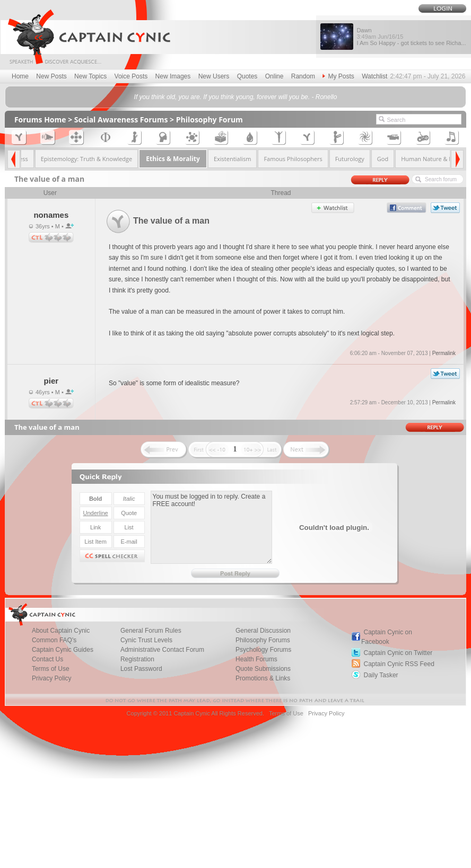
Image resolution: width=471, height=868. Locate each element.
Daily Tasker (381, 675)
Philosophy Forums (263, 640)
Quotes (247, 76)
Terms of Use (51, 669)
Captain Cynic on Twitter (398, 653)
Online (274, 76)
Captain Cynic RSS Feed (399, 664)
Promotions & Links (263, 678)
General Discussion (263, 631)
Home (20, 76)
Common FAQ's (54, 640)
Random (303, 76)
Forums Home (40, 119)
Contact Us (47, 659)
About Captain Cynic (61, 631)
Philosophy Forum (210, 119)
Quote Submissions (263, 669)
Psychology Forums (263, 650)
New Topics (90, 76)
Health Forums (256, 659)
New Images (173, 76)
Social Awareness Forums (121, 119)
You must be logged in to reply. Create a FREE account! (211, 527)
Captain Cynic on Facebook (387, 637)
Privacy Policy (52, 678)
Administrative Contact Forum (162, 650)
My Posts (338, 76)
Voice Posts (131, 76)
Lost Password (141, 669)
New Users (214, 76)
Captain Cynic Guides (63, 650)
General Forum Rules (151, 631)
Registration (137, 659)
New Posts (51, 76)
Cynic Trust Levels (146, 640)
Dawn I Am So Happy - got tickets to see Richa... (411, 37)
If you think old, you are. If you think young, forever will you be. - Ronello (236, 97)
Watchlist (374, 76)
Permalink (444, 353)
